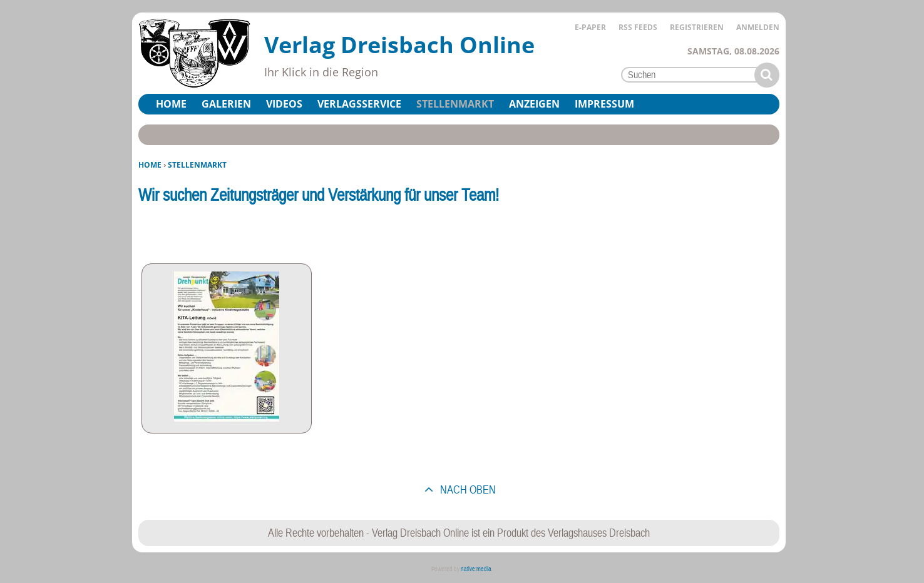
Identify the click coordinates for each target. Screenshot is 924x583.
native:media (476, 569)
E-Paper (590, 27)
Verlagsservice (359, 104)
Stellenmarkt (455, 104)
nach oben (467, 489)
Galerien (226, 104)
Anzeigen (534, 104)
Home (150, 165)
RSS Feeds (638, 27)
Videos (284, 104)
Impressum (604, 104)
